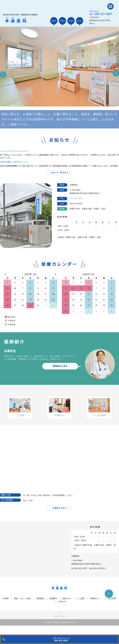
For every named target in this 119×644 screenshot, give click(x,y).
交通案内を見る (59, 516)
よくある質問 (110, 607)
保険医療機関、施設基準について (14, 162)
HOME (6, 607)
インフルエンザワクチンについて (14, 151)
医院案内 (40, 607)
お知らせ (62, 611)
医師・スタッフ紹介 (23, 607)
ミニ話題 (81, 607)
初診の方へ (67, 607)
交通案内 (53, 607)
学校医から (95, 607)
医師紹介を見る (60, 371)
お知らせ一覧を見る (59, 176)
